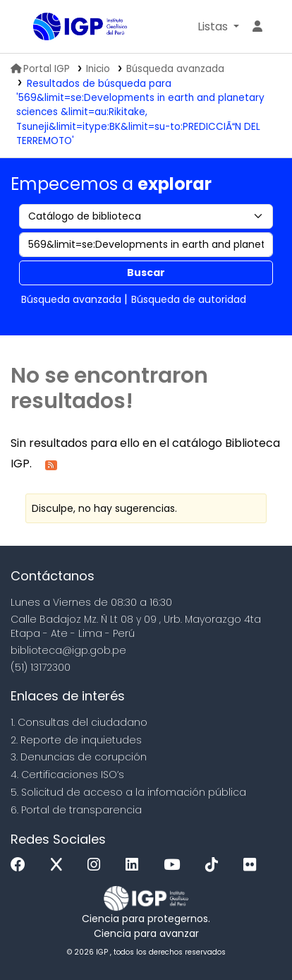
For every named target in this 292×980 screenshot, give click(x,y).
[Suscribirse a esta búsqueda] (51, 464)
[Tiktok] (215, 865)
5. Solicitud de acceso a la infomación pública (128, 792)
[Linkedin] (135, 865)
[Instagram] (97, 865)
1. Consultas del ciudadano (79, 722)
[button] (218, 27)
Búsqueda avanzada (175, 69)
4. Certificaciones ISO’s (67, 775)
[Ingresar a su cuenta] (257, 27)
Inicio (98, 69)
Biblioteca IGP (38, 28)
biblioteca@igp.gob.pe (68, 650)
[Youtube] (175, 865)
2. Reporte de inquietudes (76, 740)
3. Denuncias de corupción (79, 757)
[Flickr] (253, 865)
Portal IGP (40, 69)
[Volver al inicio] (250, 937)
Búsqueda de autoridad (189, 299)
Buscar (146, 273)
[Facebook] (22, 865)
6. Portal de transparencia (76, 810)
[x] (60, 865)
